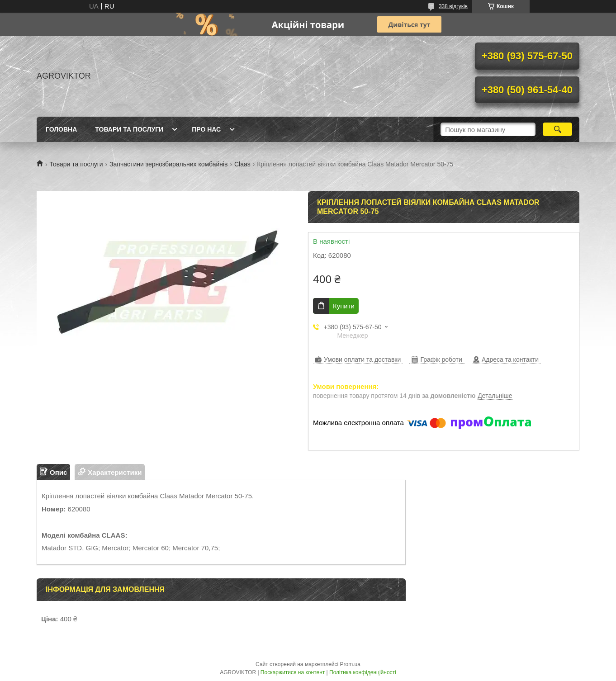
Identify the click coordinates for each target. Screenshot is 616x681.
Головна (61, 129)
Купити (344, 306)
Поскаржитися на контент (293, 672)
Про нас (206, 129)
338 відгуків (453, 6)
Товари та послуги (129, 129)
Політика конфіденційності (363, 672)
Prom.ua (350, 664)
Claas (242, 164)
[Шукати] (557, 129)
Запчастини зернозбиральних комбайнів (168, 164)
